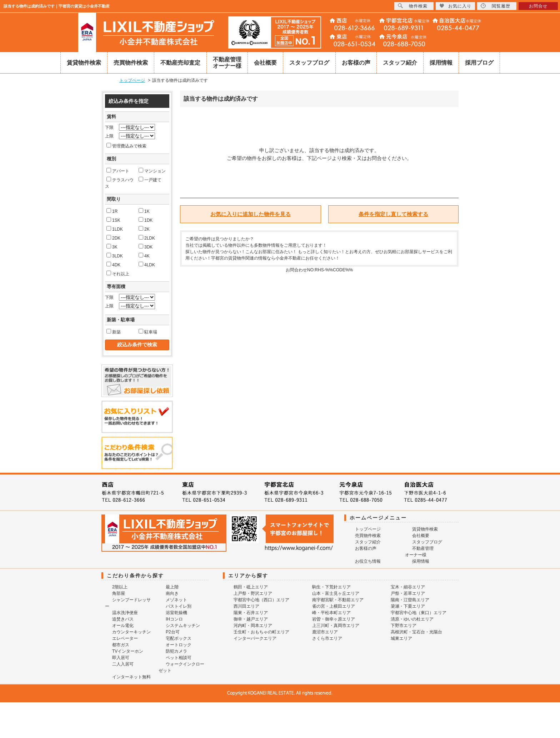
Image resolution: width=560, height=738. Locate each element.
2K (144, 229)
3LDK (115, 256)
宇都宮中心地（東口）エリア (419, 613)
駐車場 (148, 332)
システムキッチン (183, 626)
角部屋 (119, 593)
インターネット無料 (131, 677)
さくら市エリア (327, 638)
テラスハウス (119, 183)
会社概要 (265, 63)
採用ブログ (479, 63)
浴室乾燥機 (176, 613)
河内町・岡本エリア (253, 626)
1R (112, 211)
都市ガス (121, 645)
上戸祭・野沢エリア (253, 593)
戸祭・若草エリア (408, 593)
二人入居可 (123, 664)
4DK (113, 265)
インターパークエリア (255, 638)
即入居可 (121, 658)
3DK (146, 247)
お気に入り (455, 6)
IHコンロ (174, 619)
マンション (152, 171)
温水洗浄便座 (125, 613)
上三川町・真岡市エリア (336, 626)
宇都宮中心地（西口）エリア (261, 600)
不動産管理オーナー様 (227, 63)
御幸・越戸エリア (251, 619)
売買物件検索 (131, 63)
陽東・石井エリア (251, 613)
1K (144, 211)
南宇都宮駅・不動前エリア (338, 600)
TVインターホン (128, 651)
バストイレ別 (179, 606)
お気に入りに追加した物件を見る (251, 214)
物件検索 (413, 6)
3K (112, 247)
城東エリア (401, 638)
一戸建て (150, 180)
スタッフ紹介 (400, 63)
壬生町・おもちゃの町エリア (261, 632)
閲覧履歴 (496, 6)
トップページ (368, 529)
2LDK (147, 238)
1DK (146, 220)
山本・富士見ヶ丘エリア (336, 593)
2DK (113, 238)
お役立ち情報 (368, 561)
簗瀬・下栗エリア (408, 606)
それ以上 (118, 273)
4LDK (147, 265)
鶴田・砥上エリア (251, 587)
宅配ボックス (179, 638)
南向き (172, 593)
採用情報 (441, 63)
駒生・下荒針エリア (331, 587)
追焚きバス (123, 619)
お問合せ (538, 6)
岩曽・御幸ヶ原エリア (334, 619)
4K (144, 256)
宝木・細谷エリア (408, 587)
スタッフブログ (309, 63)
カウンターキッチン (131, 632)
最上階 (172, 587)
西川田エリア (246, 606)
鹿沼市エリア (325, 632)
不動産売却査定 (180, 63)
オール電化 (123, 626)
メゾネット (176, 600)
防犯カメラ (176, 651)
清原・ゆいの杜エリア (412, 619)
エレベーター (125, 638)
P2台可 (173, 632)
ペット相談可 (179, 658)
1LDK (115, 229)
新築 (114, 332)
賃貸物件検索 (84, 63)
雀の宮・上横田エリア (334, 606)
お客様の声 (356, 63)
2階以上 (120, 587)
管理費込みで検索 (126, 146)
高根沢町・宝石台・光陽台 (416, 632)
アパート (118, 171)
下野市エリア (404, 626)
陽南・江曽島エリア (410, 600)
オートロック (179, 645)
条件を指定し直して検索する (393, 214)
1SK (113, 220)
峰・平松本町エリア (331, 613)
